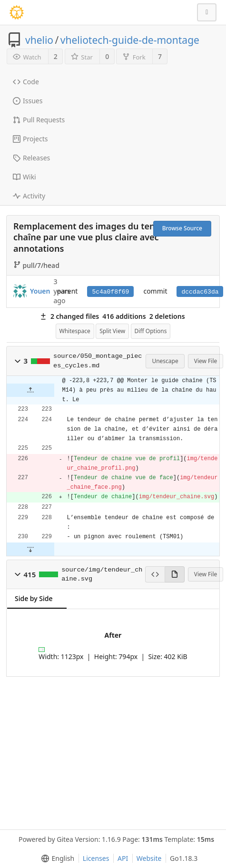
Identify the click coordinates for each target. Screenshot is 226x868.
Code (26, 82)
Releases (31, 158)
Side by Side (34, 598)
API (123, 858)
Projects (30, 139)
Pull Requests (39, 120)
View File (206, 361)
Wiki (25, 177)
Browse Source (182, 228)
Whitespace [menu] (75, 331)
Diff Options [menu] (151, 331)
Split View (112, 331)
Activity (29, 196)
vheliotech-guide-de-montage (130, 40)
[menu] (56, 858)
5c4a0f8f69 (110, 292)
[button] (18, 361)
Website (149, 858)
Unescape (165, 361)
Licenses (96, 858)
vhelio (39, 40)
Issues (28, 101)
